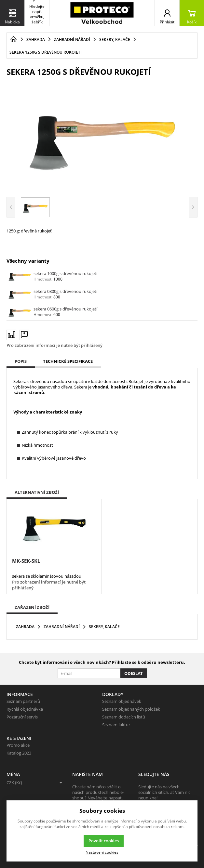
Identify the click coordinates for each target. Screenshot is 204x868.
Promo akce (18, 745)
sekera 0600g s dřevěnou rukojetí (65, 309)
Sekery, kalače (104, 627)
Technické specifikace (68, 361)
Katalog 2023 (19, 753)
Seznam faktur (116, 725)
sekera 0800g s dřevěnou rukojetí (65, 291)
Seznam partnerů (23, 701)
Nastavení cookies (102, 852)
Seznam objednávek (122, 701)
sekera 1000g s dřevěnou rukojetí (65, 273)
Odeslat (134, 673)
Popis (21, 361)
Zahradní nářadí (62, 627)
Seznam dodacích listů (124, 717)
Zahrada (25, 627)
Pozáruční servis (22, 717)
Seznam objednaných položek (131, 709)
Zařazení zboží (32, 607)
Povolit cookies (104, 841)
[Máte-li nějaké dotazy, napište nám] (24, 335)
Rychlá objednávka (25, 709)
